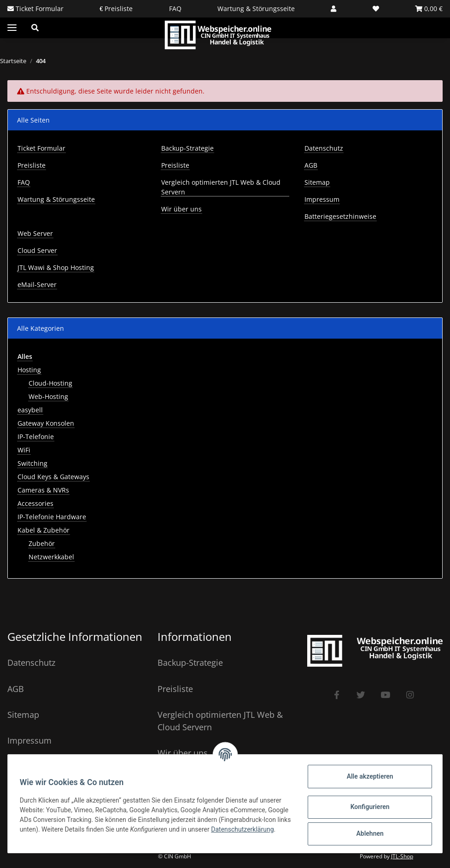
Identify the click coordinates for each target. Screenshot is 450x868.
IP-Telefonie (36, 437)
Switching (32, 463)
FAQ (175, 9)
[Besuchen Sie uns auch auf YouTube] (385, 695)
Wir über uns (181, 209)
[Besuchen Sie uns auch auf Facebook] (336, 695)
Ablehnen (367, 833)
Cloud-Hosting (50, 383)
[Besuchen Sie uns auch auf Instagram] (410, 695)
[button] (333, 9)
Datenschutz (324, 148)
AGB (311, 165)
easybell (30, 410)
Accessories (35, 503)
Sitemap (317, 182)
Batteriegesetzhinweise (340, 216)
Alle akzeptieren (367, 776)
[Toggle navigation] (12, 28)
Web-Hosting (48, 396)
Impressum (322, 199)
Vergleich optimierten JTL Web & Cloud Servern (221, 187)
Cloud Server (37, 250)
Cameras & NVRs (43, 490)
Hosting (29, 370)
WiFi (24, 450)
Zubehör (42, 543)
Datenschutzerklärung (54, 834)
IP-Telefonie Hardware (52, 517)
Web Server (35, 233)
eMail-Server (37, 284)
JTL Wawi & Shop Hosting (56, 267)
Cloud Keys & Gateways (53, 477)
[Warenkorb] (429, 9)
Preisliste (118, 9)
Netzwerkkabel (51, 557)
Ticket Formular (39, 9)
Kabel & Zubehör (44, 530)
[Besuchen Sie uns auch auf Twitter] (361, 695)
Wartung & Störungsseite (256, 9)
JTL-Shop (402, 856)
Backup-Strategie (187, 148)
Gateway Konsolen (46, 423)
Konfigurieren (367, 807)
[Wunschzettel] (376, 9)
